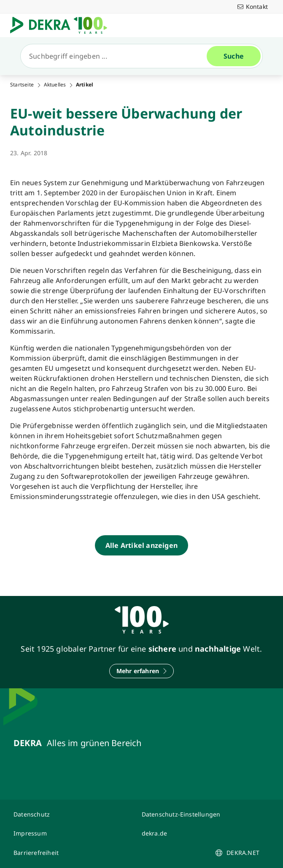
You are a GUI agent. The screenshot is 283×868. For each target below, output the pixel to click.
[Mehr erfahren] (142, 671)
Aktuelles (55, 85)
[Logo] (62, 25)
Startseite (22, 85)
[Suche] (117, 56)
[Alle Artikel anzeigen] (141, 545)
